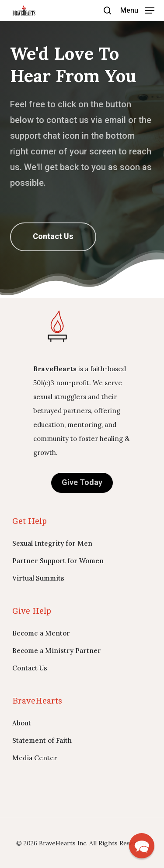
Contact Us (30, 668)
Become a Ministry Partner (57, 651)
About (22, 723)
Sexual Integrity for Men (52, 543)
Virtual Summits (38, 578)
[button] (137, 10)
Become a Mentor (41, 633)
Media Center (35, 758)
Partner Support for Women (58, 561)
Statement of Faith (42, 740)
